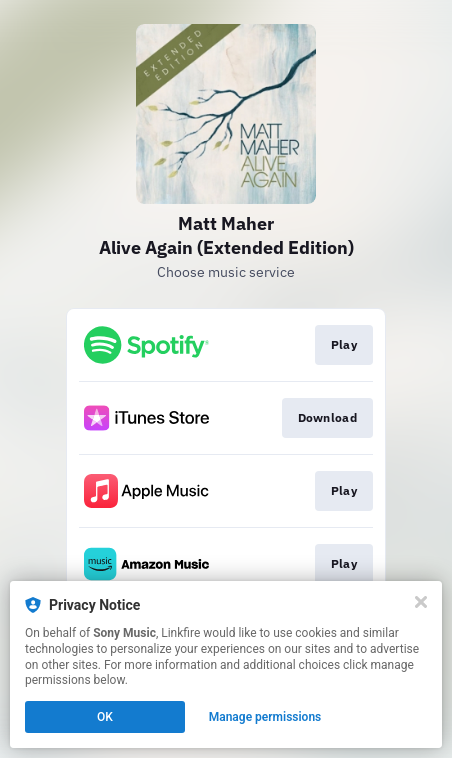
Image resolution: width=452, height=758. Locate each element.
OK (105, 717)
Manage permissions (265, 717)
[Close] (421, 602)
